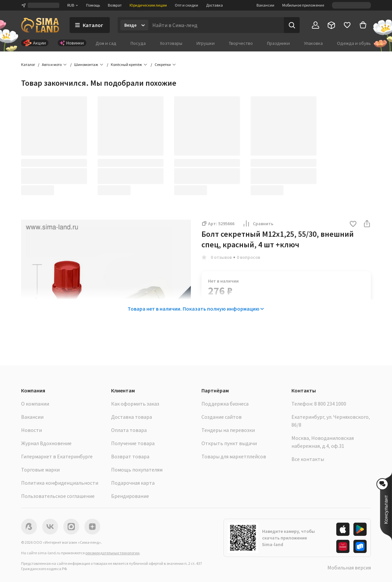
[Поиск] (292, 25)
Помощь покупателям (137, 470)
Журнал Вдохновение (46, 443)
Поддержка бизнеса (225, 404)
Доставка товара (132, 417)
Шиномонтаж (86, 64)
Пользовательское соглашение (58, 496)
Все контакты (308, 459)
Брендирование (130, 496)
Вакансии (265, 5)
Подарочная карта (133, 483)
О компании (35, 404)
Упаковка (313, 43)
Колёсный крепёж (126, 64)
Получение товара (133, 443)
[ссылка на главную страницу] (40, 25)
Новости (31, 430)
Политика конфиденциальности (60, 483)
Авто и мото (52, 64)
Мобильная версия (349, 567)
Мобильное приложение (303, 5)
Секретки (163, 64)
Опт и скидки (186, 5)
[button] (353, 224)
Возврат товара (130, 456)
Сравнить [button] (258, 224)
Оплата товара (129, 430)
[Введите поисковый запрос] (216, 25)
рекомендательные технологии (112, 553)
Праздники (278, 43)
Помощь (93, 5)
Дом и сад (106, 43)
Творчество (241, 43)
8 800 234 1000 (330, 404)
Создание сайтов (222, 417)
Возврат (115, 5)
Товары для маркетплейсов (234, 456)
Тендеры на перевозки (228, 430)
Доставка (214, 5)
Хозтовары (171, 43)
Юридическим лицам (148, 5)
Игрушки (206, 43)
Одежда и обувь (354, 43)
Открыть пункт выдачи (229, 443)
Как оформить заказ (135, 404)
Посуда (138, 43)
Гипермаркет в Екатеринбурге (57, 456)
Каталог (28, 64)
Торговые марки (40, 470)
